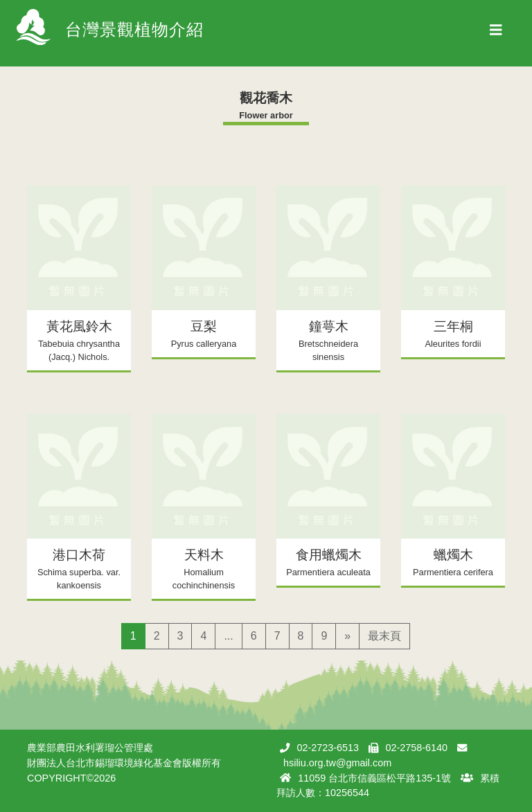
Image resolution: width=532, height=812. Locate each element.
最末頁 (384, 636)
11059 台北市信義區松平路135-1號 (374, 778)
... (228, 636)
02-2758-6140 (416, 748)
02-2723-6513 (328, 748)
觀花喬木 (266, 98)
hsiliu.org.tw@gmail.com (337, 763)
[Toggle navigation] (496, 33)
